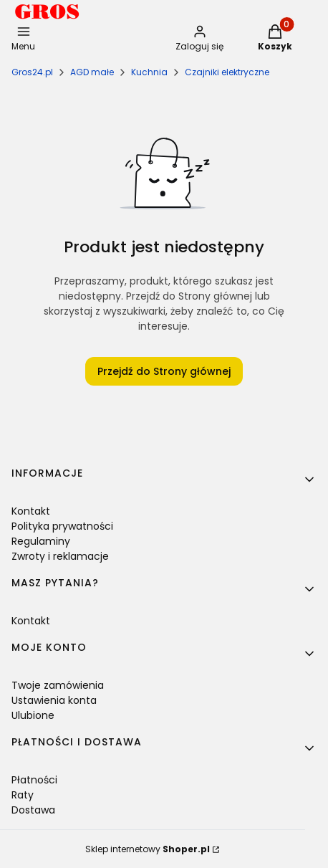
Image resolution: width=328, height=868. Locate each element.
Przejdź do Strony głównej (164, 371)
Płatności (34, 780)
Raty (23, 795)
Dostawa (33, 810)
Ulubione (33, 715)
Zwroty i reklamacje (60, 556)
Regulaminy (41, 541)
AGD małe (92, 72)
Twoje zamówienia (58, 685)
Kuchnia (149, 72)
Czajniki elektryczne (227, 72)
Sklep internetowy (148, 849)
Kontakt (31, 511)
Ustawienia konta (54, 700)
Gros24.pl (32, 72)
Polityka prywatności (62, 526)
